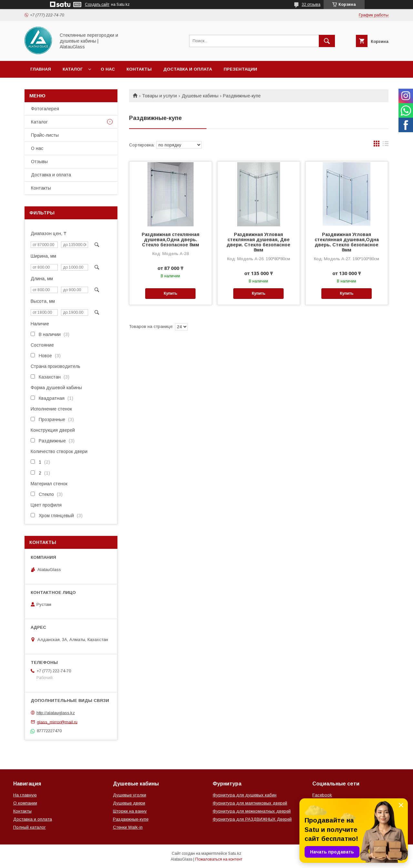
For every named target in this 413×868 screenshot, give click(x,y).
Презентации (240, 69)
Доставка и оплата (188, 69)
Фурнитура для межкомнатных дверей (252, 811)
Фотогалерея (45, 109)
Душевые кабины (200, 96)
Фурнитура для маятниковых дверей (250, 803)
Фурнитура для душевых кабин (245, 795)
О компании (25, 803)
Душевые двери (129, 803)
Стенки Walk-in (128, 827)
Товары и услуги (159, 96)
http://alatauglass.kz (56, 713)
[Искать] (327, 41)
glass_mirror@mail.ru (57, 722)
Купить (170, 293)
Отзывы (39, 162)
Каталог (73, 69)
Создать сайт (97, 5)
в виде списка (386, 145)
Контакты (139, 69)
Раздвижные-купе (131, 819)
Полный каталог (30, 827)
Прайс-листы (45, 135)
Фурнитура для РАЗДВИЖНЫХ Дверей (252, 819)
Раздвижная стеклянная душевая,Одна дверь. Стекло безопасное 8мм (171, 240)
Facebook (322, 795)
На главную (25, 795)
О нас (108, 69)
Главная (41, 69)
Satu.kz (235, 853)
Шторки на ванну (130, 811)
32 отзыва (311, 5)
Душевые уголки (130, 795)
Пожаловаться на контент (219, 859)
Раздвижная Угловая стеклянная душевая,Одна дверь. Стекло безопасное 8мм (347, 242)
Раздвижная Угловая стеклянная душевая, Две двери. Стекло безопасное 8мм (258, 242)
